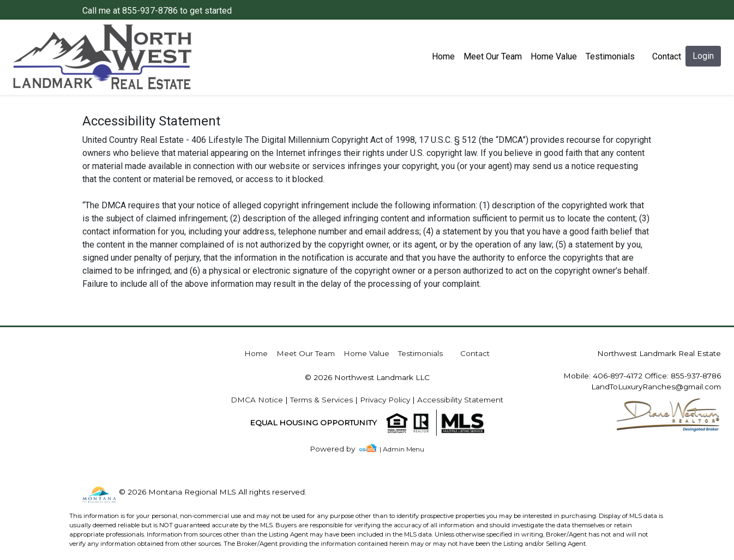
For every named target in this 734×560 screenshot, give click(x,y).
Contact (475, 353)
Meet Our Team (493, 56)
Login (703, 56)
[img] (339, 449)
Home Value (554, 56)
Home (443, 56)
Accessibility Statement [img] (460, 400)
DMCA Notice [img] (257, 400)
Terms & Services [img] (321, 400)
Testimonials (610, 56)
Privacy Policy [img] (385, 400)
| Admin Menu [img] (402, 449)
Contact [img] (667, 56)
